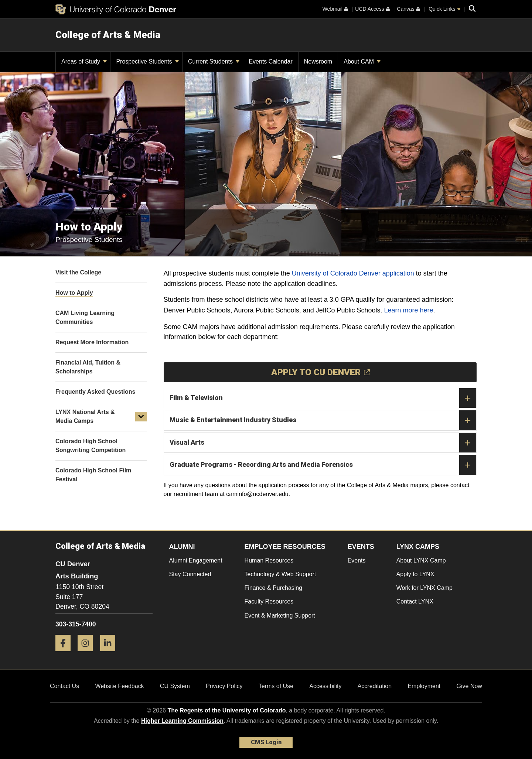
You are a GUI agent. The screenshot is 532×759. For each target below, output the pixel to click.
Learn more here (409, 310)
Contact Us (64, 686)
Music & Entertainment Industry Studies (323, 420)
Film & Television (323, 398)
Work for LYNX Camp (424, 588)
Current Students (214, 61)
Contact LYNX (415, 601)
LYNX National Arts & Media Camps (85, 416)
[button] (141, 417)
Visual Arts (323, 443)
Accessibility (325, 686)
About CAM (362, 61)
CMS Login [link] (266, 742)
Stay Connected (190, 574)
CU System (175, 686)
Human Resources (269, 560)
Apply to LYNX (415, 574)
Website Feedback (119, 686)
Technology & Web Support (280, 574)
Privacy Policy (224, 686)
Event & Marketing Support (280, 616)
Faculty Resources (269, 601)
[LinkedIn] (110, 654)
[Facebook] (66, 654)
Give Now (469, 686)
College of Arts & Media (108, 35)
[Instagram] (88, 654)
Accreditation (375, 686)
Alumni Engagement (196, 560)
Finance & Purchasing (274, 588)
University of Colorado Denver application (353, 273)
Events (357, 560)
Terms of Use (276, 686)
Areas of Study (84, 61)
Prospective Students (147, 61)
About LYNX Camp (421, 560)
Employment (424, 686)
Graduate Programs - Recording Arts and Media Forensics (323, 465)
